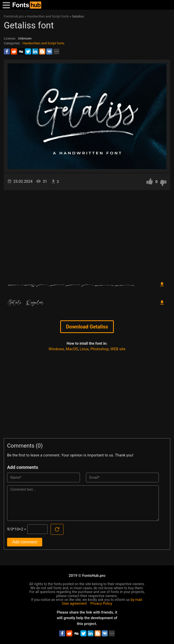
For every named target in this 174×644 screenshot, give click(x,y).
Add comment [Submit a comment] (25, 542)
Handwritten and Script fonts (43, 43)
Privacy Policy (101, 603)
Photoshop (100, 349)
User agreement (74, 603)
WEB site (118, 349)
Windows (56, 349)
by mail (136, 600)
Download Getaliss (87, 327)
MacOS (72, 349)
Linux (84, 349)
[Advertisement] (87, 233)
